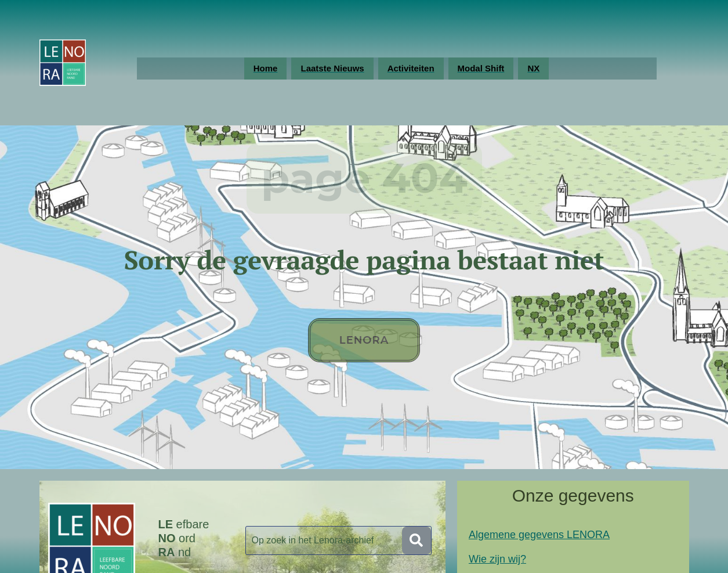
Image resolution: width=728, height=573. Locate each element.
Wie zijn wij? (497, 559)
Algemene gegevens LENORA (539, 535)
